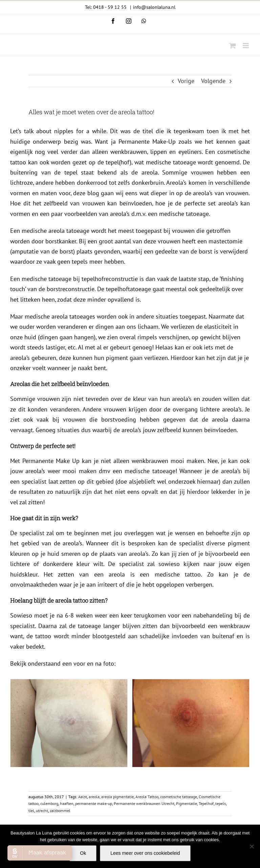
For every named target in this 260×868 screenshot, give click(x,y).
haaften (67, 724)
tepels (221, 724)
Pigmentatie (187, 724)
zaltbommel (60, 731)
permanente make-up (94, 724)
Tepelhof (206, 724)
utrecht (42, 731)
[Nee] (252, 846)
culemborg (49, 724)
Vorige (186, 81)
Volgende (213, 81)
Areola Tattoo (147, 717)
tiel (31, 731)
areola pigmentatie (117, 717)
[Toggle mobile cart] (233, 46)
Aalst (83, 717)
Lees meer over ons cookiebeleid (145, 853)
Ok (83, 853)
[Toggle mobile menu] (246, 46)
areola (94, 717)
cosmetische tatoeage (179, 717)
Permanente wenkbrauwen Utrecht (144, 724)
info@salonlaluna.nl (154, 7)
